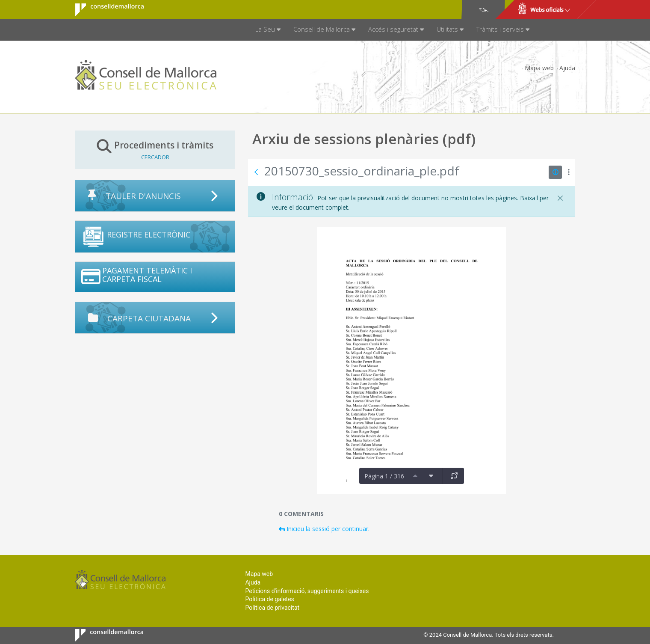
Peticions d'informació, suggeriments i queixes (307, 591)
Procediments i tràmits (155, 150)
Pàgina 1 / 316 (384, 476)
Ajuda (567, 68)
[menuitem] (268, 30)
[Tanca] (560, 198)
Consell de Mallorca (104, 10)
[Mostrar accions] (569, 172)
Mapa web (539, 68)
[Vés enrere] (256, 172)
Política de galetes (269, 599)
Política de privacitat (272, 608)
